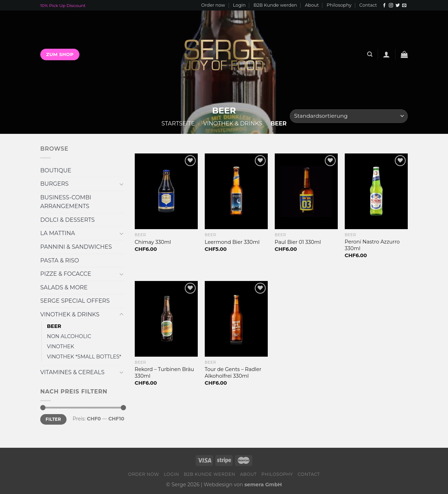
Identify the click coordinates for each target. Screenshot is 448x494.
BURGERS (54, 184)
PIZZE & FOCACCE (66, 274)
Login (239, 5)
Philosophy (339, 5)
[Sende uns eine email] (404, 6)
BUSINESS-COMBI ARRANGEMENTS (66, 202)
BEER (54, 326)
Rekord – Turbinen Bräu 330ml (164, 373)
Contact (368, 5)
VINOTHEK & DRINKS (233, 123)
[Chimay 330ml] (166, 191)
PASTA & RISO (60, 260)
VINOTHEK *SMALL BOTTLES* (84, 357)
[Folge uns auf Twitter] (398, 6)
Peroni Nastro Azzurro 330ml (372, 245)
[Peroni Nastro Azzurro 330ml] (376, 191)
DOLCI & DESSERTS (68, 220)
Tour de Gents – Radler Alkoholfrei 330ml (233, 373)
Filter (53, 419)
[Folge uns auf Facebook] (384, 6)
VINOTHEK (61, 347)
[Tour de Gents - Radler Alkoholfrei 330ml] (236, 319)
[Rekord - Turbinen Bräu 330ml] (166, 319)
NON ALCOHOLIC (69, 336)
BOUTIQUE (56, 170)
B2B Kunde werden (275, 5)
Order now (213, 5)
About (312, 5)
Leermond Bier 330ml (232, 242)
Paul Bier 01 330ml (298, 242)
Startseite (178, 123)
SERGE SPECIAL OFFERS (75, 301)
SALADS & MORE (64, 287)
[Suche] (370, 54)
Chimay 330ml (153, 242)
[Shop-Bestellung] (349, 116)
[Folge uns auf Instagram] (391, 6)
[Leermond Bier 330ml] (236, 191)
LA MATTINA (58, 233)
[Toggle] (121, 184)
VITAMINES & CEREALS (72, 372)
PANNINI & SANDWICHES (76, 247)
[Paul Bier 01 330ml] (306, 191)
